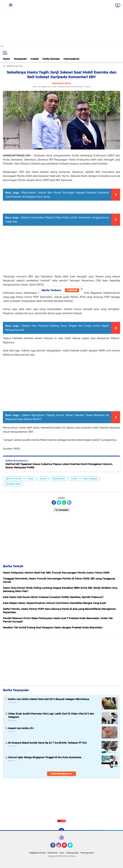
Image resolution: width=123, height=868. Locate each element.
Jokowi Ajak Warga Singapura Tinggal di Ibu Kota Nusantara (45, 757)
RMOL (17, 449)
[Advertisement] (61, 22)
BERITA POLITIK (14, 479)
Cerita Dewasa (51, 59)
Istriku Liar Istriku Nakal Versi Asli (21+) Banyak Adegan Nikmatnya (49, 699)
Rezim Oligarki (90, 479)
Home (6, 59)
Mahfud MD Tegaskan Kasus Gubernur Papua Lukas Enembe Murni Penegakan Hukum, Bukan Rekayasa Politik (59, 466)
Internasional (71, 59)
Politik (74, 479)
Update (72, 290)
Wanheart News (13, 484)
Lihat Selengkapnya (62, 774)
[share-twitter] (59, 503)
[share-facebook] (54, 503)
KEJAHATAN (59, 479)
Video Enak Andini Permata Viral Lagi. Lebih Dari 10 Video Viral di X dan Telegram (51, 715)
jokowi (43, 479)
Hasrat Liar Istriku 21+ (21, 728)
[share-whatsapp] (64, 503)
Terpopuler (20, 59)
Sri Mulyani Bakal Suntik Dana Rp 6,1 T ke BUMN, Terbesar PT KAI (47, 743)
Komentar (62, 510)
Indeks (35, 59)
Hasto (31, 479)
